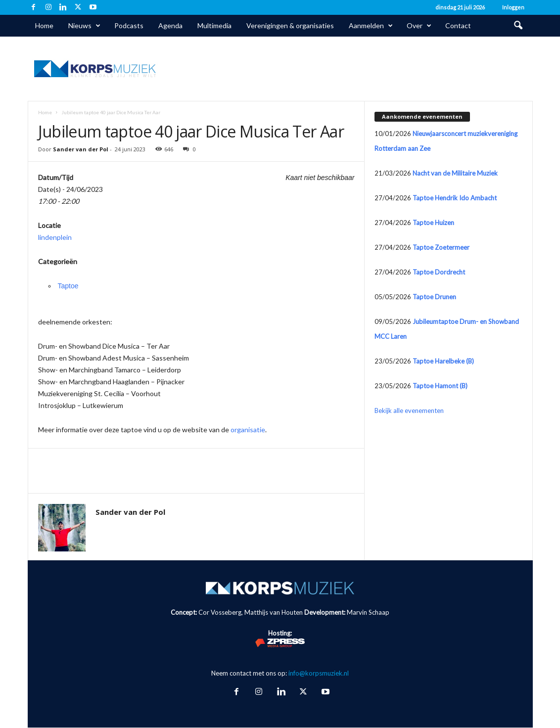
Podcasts (129, 25)
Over (419, 26)
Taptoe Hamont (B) (440, 386)
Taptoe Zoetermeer (441, 247)
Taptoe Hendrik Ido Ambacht (455, 198)
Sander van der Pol (81, 149)
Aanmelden (371, 26)
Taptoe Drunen (434, 297)
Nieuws (84, 26)
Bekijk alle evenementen (409, 410)
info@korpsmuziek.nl (319, 673)
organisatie (248, 430)
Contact (458, 25)
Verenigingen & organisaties (290, 25)
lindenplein (55, 237)
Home (44, 25)
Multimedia (214, 25)
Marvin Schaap (368, 612)
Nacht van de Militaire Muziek (455, 173)
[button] (518, 26)
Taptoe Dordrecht (439, 272)
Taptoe (68, 286)
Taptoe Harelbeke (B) (443, 361)
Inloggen (513, 7)
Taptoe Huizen (433, 223)
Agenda (170, 25)
